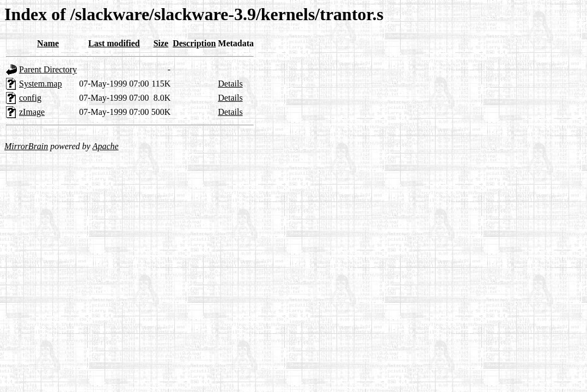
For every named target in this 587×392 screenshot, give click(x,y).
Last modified (114, 43)
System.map (41, 84)
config (30, 98)
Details (230, 84)
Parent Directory (48, 69)
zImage (32, 112)
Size (161, 43)
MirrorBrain (26, 146)
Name (48, 43)
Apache (106, 146)
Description (194, 43)
